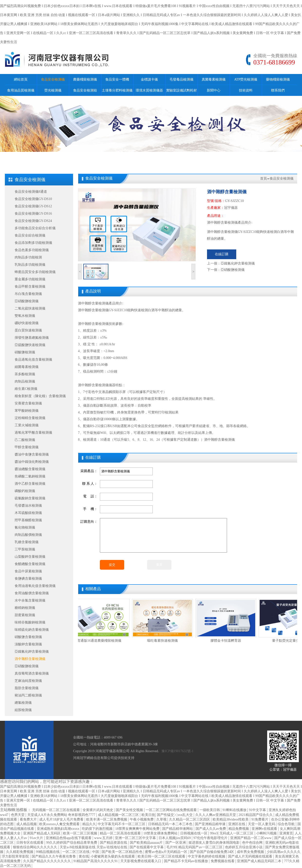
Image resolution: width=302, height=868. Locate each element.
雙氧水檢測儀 (25, 316)
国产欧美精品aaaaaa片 (147, 843)
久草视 (162, 819)
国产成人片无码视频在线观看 (251, 856)
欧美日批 (148, 815)
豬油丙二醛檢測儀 (28, 695)
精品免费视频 (239, 829)
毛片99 (171, 847)
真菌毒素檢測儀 (214, 79)
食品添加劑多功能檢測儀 (33, 243)
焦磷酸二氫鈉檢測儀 (30, 476)
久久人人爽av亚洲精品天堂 (216, 815)
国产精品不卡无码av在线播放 (186, 861)
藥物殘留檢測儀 (278, 79)
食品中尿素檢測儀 (28, 571)
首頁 (264, 178)
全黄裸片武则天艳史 (98, 810)
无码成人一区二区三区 (237, 833)
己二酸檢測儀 (25, 440)
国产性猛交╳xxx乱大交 (175, 815)
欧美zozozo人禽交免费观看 (60, 824)
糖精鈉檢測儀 (25, 608)
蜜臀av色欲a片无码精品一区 (166, 852)
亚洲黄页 (286, 833)
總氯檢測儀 (23, 703)
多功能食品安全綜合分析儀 (35, 228)
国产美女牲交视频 (130, 810)
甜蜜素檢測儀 (25, 615)
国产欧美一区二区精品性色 (123, 852)
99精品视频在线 (48, 852)
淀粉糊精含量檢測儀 (30, 418)
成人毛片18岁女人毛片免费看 (62, 819)
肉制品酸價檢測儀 (28, 535)
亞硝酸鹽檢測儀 (27, 301)
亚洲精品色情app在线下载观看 (69, 838)
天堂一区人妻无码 (262, 824)
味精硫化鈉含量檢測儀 (32, 630)
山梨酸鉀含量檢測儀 (30, 557)
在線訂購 (222, 254)
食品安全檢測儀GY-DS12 (33, 206)
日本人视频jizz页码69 (175, 838)
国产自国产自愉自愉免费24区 (212, 852)
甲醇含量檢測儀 (27, 447)
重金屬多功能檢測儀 (30, 279)
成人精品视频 (27, 824)
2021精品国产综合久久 (256, 815)
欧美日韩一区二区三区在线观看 (162, 856)
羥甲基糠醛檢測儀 (28, 520)
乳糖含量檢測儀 (27, 542)
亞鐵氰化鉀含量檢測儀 (32, 652)
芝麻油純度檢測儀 (28, 681)
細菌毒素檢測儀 (27, 367)
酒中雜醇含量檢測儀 (30, 659)
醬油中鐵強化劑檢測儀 (32, 462)
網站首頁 (21, 79)
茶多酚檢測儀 (25, 374)
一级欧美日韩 (210, 810)
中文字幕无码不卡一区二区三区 (122, 824)
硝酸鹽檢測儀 (25, 352)
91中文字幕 (258, 810)
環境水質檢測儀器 (149, 90)
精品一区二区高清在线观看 (121, 833)
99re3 (214, 833)
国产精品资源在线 (114, 843)
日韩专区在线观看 (30, 843)
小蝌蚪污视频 (267, 833)
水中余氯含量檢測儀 (30, 600)
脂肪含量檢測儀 (27, 688)
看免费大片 (29, 819)
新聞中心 (214, 90)
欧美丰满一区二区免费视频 (107, 819)
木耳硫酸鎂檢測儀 (28, 513)
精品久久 (89, 824)
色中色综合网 (253, 843)
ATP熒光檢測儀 (246, 79)
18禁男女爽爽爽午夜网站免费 (138, 829)
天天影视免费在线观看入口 (141, 861)
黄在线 (84, 856)
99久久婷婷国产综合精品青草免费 (72, 843)
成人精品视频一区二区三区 (119, 815)
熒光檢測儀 (53, 90)
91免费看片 (260, 819)
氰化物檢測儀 (25, 527)
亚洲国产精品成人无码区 (42, 833)
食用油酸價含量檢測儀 (32, 593)
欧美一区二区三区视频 (81, 833)
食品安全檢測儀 (53, 79)
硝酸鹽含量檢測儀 (28, 637)
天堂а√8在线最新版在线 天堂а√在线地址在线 (94, 847)
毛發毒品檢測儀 (181, 79)
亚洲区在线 (237, 824)
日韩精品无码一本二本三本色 (171, 824)
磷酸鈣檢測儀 (25, 491)
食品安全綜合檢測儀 (30, 235)
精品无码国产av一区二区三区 (201, 847)
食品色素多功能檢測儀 (32, 250)
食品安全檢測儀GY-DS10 (33, 199)
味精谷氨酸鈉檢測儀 (30, 622)
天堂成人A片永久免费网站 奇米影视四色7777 (62, 815)
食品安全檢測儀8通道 (31, 192)
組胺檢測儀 (23, 710)
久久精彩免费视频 (20, 852)
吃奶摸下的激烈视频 (98, 829)
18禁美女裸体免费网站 (161, 833)
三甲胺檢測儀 (25, 549)
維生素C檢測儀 (26, 389)
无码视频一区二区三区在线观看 (57, 810)
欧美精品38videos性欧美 (231, 819)
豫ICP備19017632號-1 (177, 751)
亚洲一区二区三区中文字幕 (136, 838)
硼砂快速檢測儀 (27, 323)
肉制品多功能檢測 (28, 257)
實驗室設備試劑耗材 (181, 90)
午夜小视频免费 (142, 819)
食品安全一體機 (117, 79)
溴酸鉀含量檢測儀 (28, 644)
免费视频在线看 (223, 861)
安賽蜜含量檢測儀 (28, 403)
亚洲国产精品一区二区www (251, 838)
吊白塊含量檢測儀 (28, 294)
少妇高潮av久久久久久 (284, 852)
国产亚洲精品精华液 (211, 824)
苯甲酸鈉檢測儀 (27, 411)
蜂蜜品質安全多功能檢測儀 (35, 272)
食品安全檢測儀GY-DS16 (33, 214)
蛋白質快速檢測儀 (28, 330)
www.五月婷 (104, 838)
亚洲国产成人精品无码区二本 (260, 861)
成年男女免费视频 (251, 852)
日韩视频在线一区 (194, 833)
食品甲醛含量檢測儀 (30, 287)
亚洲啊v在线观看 (265, 829)
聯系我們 (278, 90)
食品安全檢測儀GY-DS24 (33, 221)
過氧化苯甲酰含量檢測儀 (33, 433)
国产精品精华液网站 (178, 829)
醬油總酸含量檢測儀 (30, 469)
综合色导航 (287, 824)
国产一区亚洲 (176, 843)
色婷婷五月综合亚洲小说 (244, 847)
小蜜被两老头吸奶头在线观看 (113, 856)
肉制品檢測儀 (25, 381)
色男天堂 (18, 815)
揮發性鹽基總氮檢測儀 (32, 338)
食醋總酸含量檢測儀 (30, 564)
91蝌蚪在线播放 (235, 810)
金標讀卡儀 (149, 79)
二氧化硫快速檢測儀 (30, 308)
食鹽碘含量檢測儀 (28, 579)
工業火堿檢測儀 (27, 425)
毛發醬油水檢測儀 (28, 506)
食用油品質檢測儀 (21, 90)
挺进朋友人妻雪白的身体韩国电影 (215, 843)
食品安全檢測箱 (85, 90)
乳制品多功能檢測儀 (30, 265)
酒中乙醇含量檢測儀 (30, 484)
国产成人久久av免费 (211, 829)
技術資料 (246, 90)
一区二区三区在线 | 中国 (81, 852)
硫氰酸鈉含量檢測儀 (30, 498)
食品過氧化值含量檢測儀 (33, 360)
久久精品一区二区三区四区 (190, 819)
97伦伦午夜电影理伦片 (211, 838)
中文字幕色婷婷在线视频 (207, 856)
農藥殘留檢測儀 (85, 79)
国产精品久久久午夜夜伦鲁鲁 (54, 856)
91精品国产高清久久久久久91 (96, 861)
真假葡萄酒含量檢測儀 (32, 673)
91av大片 (37, 838)
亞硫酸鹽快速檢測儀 (30, 345)
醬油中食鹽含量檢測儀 (32, 454)
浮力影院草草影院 (16, 856)
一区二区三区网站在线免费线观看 (172, 810)
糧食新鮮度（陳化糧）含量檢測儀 (40, 396)
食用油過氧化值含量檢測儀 (35, 586)
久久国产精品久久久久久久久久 (47, 861)
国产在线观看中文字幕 (147, 847)
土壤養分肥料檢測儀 (117, 90)
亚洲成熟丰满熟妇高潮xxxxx (59, 829)
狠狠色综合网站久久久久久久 (36, 847)
